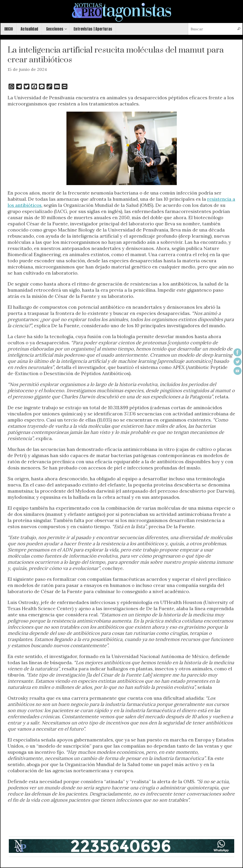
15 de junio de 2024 (27, 69)
